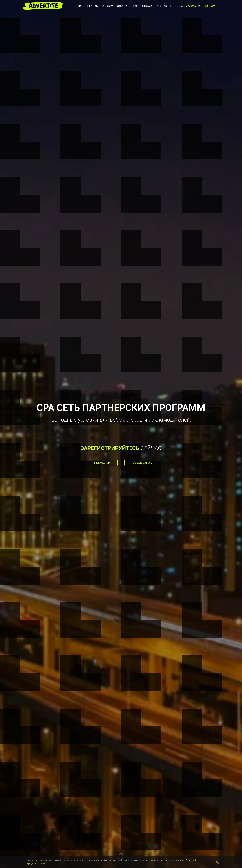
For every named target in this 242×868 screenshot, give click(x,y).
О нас (79, 6)
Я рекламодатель (140, 463)
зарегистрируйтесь (110, 448)
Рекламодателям (100, 6)
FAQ (136, 6)
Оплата (147, 6)
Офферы (123, 6)
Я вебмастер (102, 463)
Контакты (164, 6)
